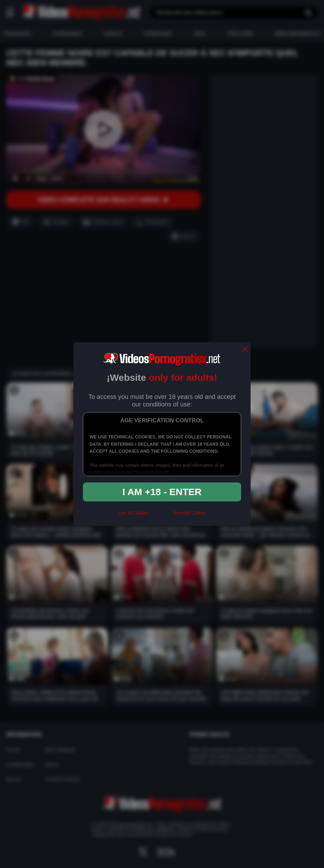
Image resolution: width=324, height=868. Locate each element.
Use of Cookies (133, 513)
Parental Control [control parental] (189, 513)
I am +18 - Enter (162, 492)
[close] (245, 350)
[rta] (161, 516)
